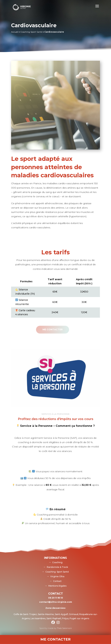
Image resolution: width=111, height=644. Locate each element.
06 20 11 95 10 (56, 598)
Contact (57, 581)
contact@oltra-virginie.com (56, 602)
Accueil (15, 32)
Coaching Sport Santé (31, 32)
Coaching (57, 562)
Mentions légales (57, 586)
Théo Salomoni (64, 628)
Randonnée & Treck (57, 567)
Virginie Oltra (57, 576)
